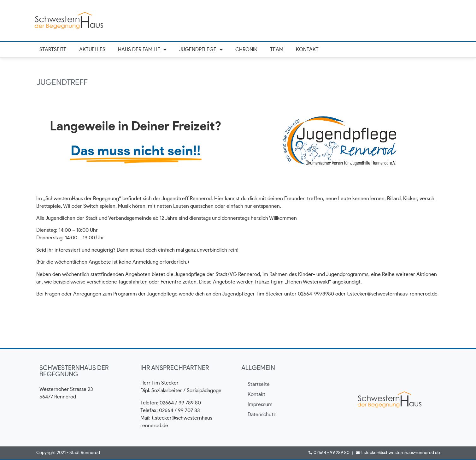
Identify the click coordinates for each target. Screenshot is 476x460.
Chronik (246, 50)
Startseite (53, 50)
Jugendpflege (201, 50)
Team (277, 50)
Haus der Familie (142, 50)
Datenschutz (262, 415)
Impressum (260, 404)
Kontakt (307, 50)
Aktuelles (92, 50)
